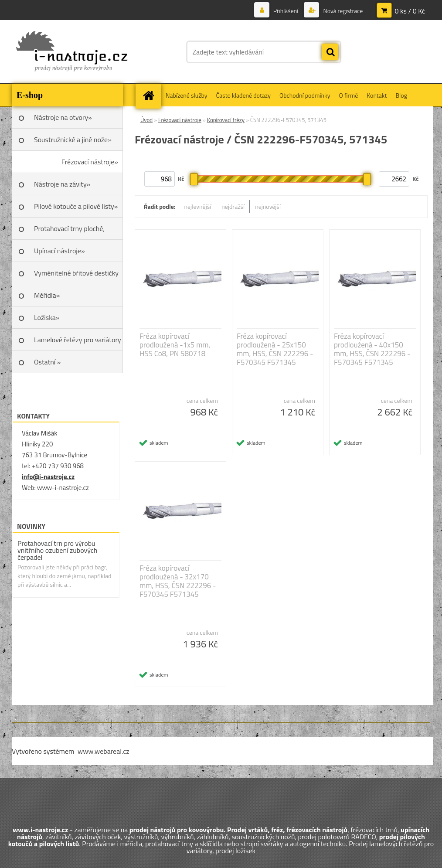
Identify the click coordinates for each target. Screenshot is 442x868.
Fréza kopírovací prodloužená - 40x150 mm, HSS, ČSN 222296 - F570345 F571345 (372, 349)
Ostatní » (48, 362)
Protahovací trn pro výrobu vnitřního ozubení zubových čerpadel (57, 550)
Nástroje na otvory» (63, 117)
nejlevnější (198, 206)
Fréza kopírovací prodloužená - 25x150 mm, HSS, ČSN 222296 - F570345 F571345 (275, 349)
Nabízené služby (187, 95)
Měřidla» (47, 295)
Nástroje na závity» (62, 184)
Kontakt (377, 95)
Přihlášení (286, 11)
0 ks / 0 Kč (410, 11)
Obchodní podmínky (305, 95)
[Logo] (72, 52)
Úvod (146, 120)
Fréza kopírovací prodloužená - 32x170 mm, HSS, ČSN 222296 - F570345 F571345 (178, 581)
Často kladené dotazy (243, 95)
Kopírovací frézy (226, 120)
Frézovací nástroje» (90, 162)
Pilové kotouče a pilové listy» (76, 206)
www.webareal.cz (104, 751)
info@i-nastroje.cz (48, 477)
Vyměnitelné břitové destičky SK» (76, 276)
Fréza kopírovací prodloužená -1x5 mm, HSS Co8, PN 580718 (175, 345)
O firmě (349, 95)
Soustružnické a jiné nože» (73, 140)
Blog (401, 95)
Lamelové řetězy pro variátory (78, 340)
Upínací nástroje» (59, 251)
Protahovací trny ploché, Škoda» (69, 231)
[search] (330, 52)
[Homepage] (151, 95)
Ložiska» (47, 317)
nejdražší (233, 206)
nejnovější (268, 206)
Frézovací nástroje (180, 120)
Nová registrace (342, 11)
